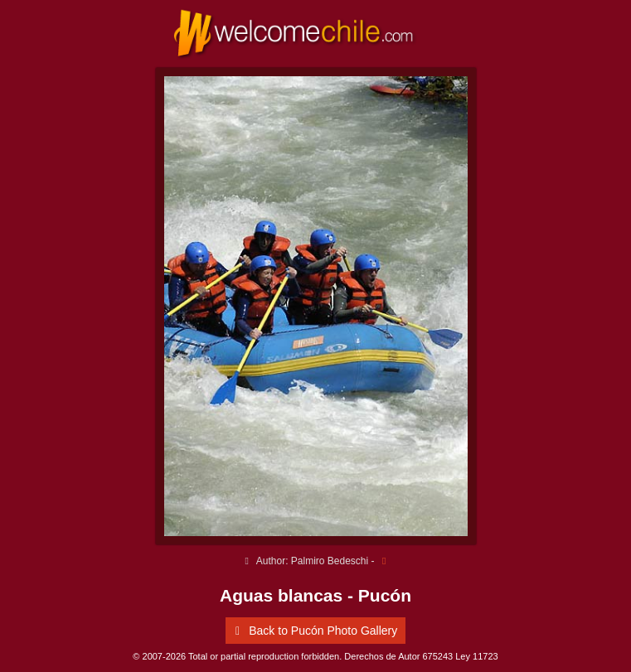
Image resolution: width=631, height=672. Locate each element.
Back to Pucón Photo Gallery (313, 631)
